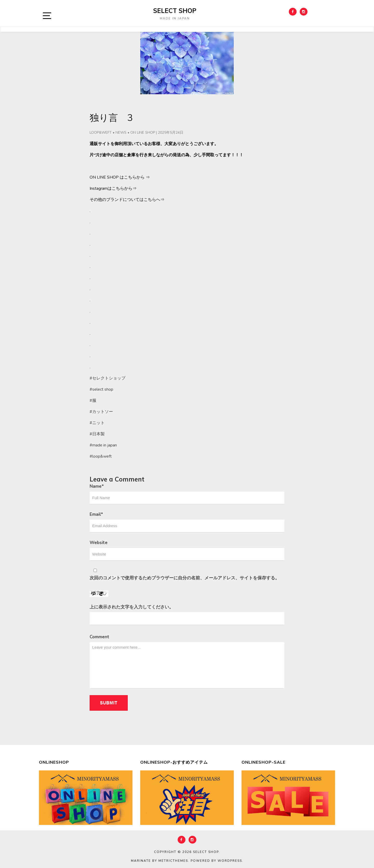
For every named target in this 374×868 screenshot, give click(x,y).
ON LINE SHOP (143, 133)
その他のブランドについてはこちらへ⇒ (127, 200)
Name (97, 486)
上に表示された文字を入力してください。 (132, 607)
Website (99, 543)
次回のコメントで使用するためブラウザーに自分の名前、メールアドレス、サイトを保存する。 (185, 578)
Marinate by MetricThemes (159, 861)
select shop (175, 11)
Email (96, 514)
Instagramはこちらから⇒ (113, 188)
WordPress (230, 861)
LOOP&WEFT (101, 133)
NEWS (121, 133)
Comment (99, 637)
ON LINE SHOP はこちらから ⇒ (120, 177)
